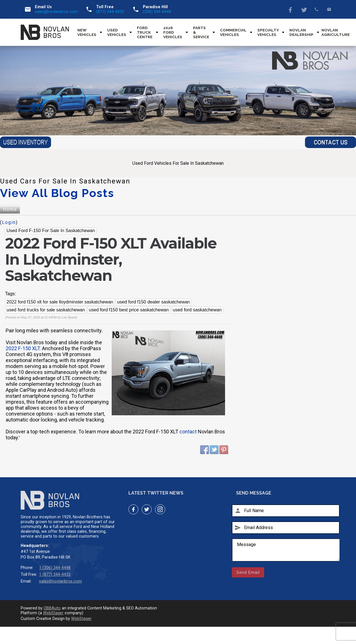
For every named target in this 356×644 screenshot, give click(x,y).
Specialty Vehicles (268, 32)
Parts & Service (201, 32)
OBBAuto (52, 608)
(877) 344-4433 (110, 12)
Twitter (304, 9)
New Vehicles (87, 32)
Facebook (291, 9)
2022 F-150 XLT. (23, 348)
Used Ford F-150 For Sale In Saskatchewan (51, 231)
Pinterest (224, 450)
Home (10, 209)
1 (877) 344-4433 (55, 575)
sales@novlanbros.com (56, 12)
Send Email (248, 572)
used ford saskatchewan (197, 310)
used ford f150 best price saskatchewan (129, 310)
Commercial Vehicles (233, 32)
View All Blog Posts (57, 193)
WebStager (53, 613)
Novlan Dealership (301, 32)
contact (188, 432)
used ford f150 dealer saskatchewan (153, 302)
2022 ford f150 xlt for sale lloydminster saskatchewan (60, 302)
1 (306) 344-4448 (55, 568)
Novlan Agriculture (336, 32)
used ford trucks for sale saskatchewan (46, 310)
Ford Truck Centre (145, 32)
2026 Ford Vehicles (173, 32)
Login (9, 222)
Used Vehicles (117, 32)
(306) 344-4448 (157, 12)
